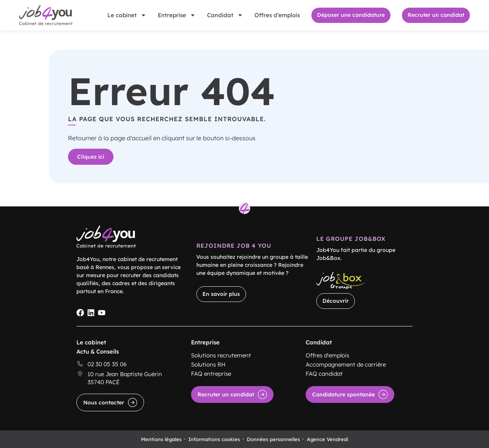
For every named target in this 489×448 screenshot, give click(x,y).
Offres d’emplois (277, 15)
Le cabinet (127, 15)
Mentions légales (161, 439)
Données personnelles (273, 439)
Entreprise (177, 15)
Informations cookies (214, 439)
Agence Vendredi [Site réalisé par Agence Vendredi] (328, 439)
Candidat (225, 15)
